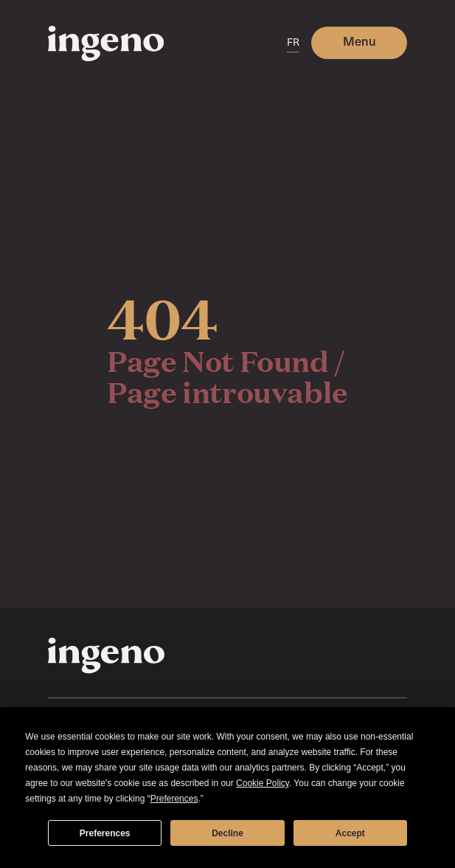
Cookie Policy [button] (263, 783)
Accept (350, 833)
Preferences (105, 833)
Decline (227, 833)
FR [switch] (293, 41)
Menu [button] (360, 41)
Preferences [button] (174, 799)
